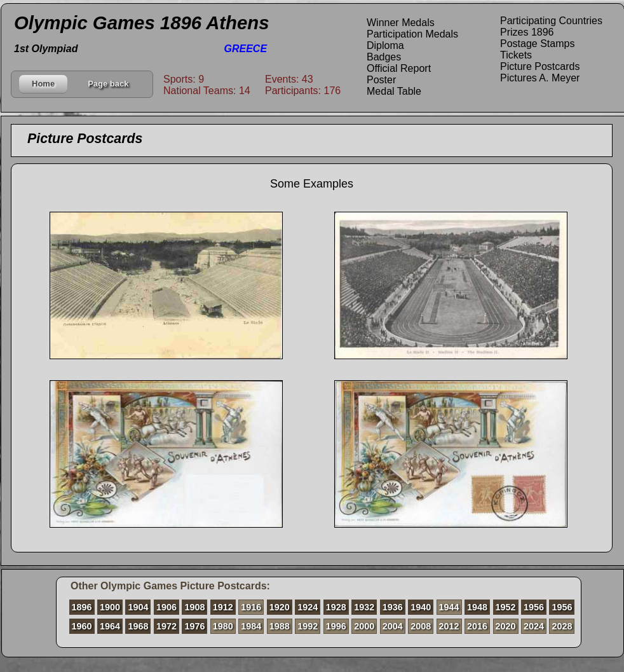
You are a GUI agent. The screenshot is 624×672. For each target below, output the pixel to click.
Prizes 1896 (527, 32)
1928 (336, 607)
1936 (393, 607)
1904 (138, 607)
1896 (82, 607)
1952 (506, 607)
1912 (223, 607)
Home (43, 84)
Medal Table (394, 91)
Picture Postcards (540, 66)
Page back (108, 84)
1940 (421, 607)
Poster (381, 80)
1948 (477, 607)
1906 (166, 607)
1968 (138, 626)
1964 (110, 626)
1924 (308, 607)
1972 (166, 626)
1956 (534, 607)
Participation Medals (412, 34)
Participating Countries (551, 21)
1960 (82, 626)
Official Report (399, 68)
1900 (110, 607)
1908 (194, 607)
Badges (384, 57)
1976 (194, 626)
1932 (364, 607)
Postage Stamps (537, 44)
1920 (280, 607)
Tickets (516, 55)
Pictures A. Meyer (540, 78)
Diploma (385, 45)
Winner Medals (401, 23)
